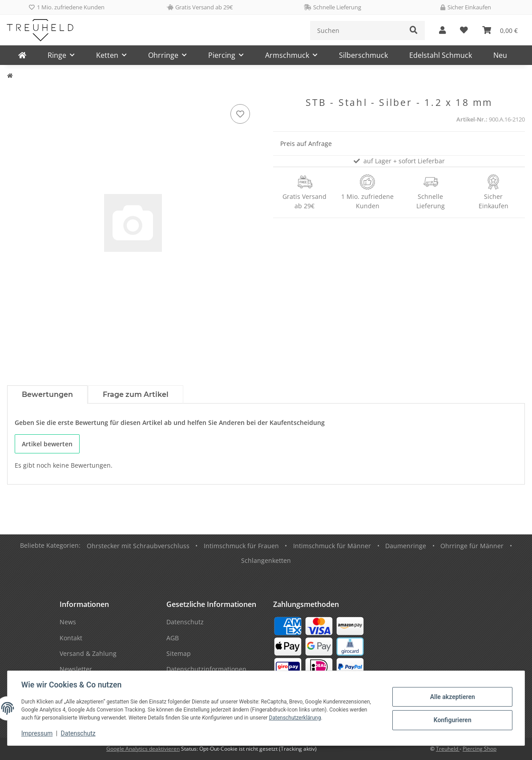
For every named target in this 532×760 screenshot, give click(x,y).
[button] (442, 30)
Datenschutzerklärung (296, 718)
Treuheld (448, 749)
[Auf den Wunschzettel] (240, 114)
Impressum (37, 733)
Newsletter (76, 669)
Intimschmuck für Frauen (241, 546)
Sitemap (179, 653)
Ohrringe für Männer (472, 546)
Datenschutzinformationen (206, 669)
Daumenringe (406, 546)
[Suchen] (357, 30)
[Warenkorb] (500, 30)
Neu (500, 55)
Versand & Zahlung (88, 653)
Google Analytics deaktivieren (143, 749)
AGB (173, 638)
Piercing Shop (480, 749)
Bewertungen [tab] (47, 394)
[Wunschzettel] (464, 30)
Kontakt (71, 638)
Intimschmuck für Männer (332, 546)
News (68, 622)
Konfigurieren (452, 720)
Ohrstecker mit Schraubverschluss (138, 546)
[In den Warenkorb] (14, 92)
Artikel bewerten (47, 444)
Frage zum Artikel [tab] (136, 394)
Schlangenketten (266, 560)
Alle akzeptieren (452, 697)
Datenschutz (79, 733)
